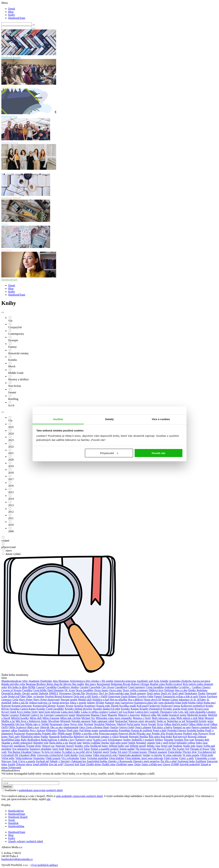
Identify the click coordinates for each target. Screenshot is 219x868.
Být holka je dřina (18, 687)
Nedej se (162, 721)
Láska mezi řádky (71, 712)
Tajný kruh (58, 749)
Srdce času (202, 743)
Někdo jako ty (33, 724)
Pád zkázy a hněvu (162, 727)
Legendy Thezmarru (161, 712)
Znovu (167, 764)
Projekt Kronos (174, 733)
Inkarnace (184, 700)
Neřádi (45, 724)
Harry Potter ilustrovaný (47, 700)
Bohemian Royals (121, 684)
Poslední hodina (196, 730)
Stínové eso (48, 746)
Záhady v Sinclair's (60, 761)
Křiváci (5, 709)
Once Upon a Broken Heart (94, 727)
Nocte (144, 724)
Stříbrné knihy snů (119, 746)
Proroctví (203, 733)
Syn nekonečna (20, 749)
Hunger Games (170, 700)
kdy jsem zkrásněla (164, 703)
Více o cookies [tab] (161, 419)
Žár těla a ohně (169, 761)
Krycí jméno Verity (27, 712)
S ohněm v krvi (66, 740)
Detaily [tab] (109, 419)
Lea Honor (129, 712)
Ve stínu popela (191, 755)
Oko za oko (56, 727)
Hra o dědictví (136, 700)
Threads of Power (200, 749)
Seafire (127, 740)
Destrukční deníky (11, 693)
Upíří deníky (71, 755)
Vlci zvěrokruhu (70, 758)
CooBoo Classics (201, 687)
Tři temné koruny (138, 752)
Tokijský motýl (101, 752)
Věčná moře (207, 755)
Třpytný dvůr (190, 752)
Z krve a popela (27, 761)
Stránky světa (82, 746)
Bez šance (91, 684)
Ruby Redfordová (31, 740)
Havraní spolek (69, 700)
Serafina (179, 740)
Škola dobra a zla (59, 743)
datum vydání (11, 554)
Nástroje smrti (136, 721)
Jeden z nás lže (20, 703)
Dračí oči (166, 693)
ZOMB (175, 764)
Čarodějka (51, 687)
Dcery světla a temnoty (135, 690)
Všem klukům (116, 758)
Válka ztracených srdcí (105, 755)
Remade (124, 737)
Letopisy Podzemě (20, 715)
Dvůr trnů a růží (82, 696)
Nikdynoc (110, 724)
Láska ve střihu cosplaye (95, 712)
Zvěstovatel (15, 767)
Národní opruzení (81, 721)
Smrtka (105, 743)
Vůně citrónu (171, 758)
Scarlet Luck (100, 740)
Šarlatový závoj (84, 740)
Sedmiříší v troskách (143, 740)
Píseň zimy (73, 730)
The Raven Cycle (162, 749)
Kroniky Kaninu (130, 709)
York (15, 761)
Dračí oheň (178, 693)
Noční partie (133, 724)
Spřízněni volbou (186, 743)
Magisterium (83, 715)
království (155, 706)
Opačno (114, 727)
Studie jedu (189, 746)
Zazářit (12, 764)
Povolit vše (159, 453)
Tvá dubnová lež (207, 752)
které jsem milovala (49, 712)
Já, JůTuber (200, 700)
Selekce (159, 740)
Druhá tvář (14, 696)
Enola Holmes (129, 696)
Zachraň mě (42, 761)
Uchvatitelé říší (10, 755)
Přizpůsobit (109, 453)
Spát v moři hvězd (166, 743)
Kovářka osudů (128, 706)
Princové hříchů (127, 733)
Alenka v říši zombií (102, 681)
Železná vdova (24, 764)
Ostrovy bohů (127, 727)
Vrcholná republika (97, 758)
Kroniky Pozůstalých (151, 709)
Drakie (202, 693)
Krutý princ (188, 709)
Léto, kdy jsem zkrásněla (192, 712)
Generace (7, 700)
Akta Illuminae (61, 681)
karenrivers (127, 703)
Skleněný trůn (41, 743)
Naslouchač (121, 721)
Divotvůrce (92, 693)
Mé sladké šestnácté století (172, 715)
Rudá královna (49, 740)
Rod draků (166, 737)
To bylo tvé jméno (51, 752)
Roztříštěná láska (11, 740)
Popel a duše (160, 730)
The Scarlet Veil (181, 749)
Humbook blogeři (18, 817)
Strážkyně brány (99, 746)
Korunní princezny (22, 706)
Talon (87, 749)
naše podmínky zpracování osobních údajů (79, 796)
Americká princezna (125, 681)
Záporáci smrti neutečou (146, 761)
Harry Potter (26, 700)
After (25, 681)
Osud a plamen (143, 727)
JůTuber (100, 703)
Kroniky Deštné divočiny (79, 709)
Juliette (91, 703)
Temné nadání (127, 749)
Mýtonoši (65, 721)
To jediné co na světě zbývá (77, 752)
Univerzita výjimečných (50, 755)
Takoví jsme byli (74, 749)
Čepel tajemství (137, 687)
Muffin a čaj (8, 721)
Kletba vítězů (196, 703)
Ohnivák (45, 727)
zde (48, 799)
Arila (156, 681)
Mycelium (54, 721)
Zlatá (83, 764)
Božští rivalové (174, 684)
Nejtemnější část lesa (13, 724)
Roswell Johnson (197, 737)
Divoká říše (79, 693)
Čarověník (95, 687)
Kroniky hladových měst (107, 709)
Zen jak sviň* (56, 764)
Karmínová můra (144, 703)
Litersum (49, 715)
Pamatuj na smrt (182, 727)
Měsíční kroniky (20, 718)
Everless (142, 696)
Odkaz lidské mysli (199, 724)
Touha (113, 752)
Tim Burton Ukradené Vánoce (24, 752)
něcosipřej (150, 721)
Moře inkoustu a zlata (164, 718)
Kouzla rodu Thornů (107, 706)
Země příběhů (40, 764)
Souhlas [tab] (58, 419)
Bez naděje (78, 684)
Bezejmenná (103, 684)
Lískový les (37, 715)
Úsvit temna (85, 755)
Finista (203, 696)
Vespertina (39, 758)
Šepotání (169, 740)
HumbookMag (16, 826)
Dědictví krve (156, 690)
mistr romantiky (123, 718)
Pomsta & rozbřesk (142, 730)
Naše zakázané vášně (103, 721)
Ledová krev (142, 712)
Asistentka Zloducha (180, 681)
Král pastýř (143, 706)
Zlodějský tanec (125, 764)
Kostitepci (90, 706)
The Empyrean (143, 749)
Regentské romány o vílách (104, 737)
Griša (15, 700)
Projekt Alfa (158, 733)
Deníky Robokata (198, 690)
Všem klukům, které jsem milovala (144, 758)
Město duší (36, 718)
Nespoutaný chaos (59, 724)
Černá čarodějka (155, 687)
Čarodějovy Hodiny (68, 687)
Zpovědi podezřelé (190, 764)
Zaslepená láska (186, 761)
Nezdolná (99, 724)
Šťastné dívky (34, 746)
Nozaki (152, 724)
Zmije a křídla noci (152, 764)
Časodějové (121, 687)
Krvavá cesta (202, 709)
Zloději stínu (109, 764)
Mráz (201, 718)
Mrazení (209, 718)
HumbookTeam (17, 18)
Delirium (169, 690)
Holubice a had (101, 700)
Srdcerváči (7, 746)
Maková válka (149, 715)
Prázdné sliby (50, 733)
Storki (12, 820)
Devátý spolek (30, 693)
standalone (20, 746)
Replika (144, 737)
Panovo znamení (201, 727)
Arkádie (164, 681)
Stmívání (60, 746)
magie (72, 715)
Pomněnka (125, 730)
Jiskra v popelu (78, 703)
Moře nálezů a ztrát (187, 718)
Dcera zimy (116, 690)
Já (192, 700)
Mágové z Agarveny (129, 715)
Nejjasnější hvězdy (196, 721)
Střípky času (153, 746)
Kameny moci (113, 703)
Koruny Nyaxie (65, 706)
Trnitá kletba (175, 752)
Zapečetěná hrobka (97, 761)
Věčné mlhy (8, 758)
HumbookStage (17, 814)
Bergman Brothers (36, 684)
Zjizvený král (72, 764)
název (7, 551)
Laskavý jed (115, 712)
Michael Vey (88, 718)
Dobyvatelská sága (119, 693)
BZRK (32, 687)
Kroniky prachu (172, 709)
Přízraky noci (144, 733)
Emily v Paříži (100, 696)
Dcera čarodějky (85, 690)
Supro (199, 746)
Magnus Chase (99, 715)
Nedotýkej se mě (176, 721)
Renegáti (134, 737)
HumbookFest (16, 811)
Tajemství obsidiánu (40, 749)
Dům (23, 696)
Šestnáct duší (202, 740)
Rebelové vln (81, 737)
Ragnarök (54, 737)
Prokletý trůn (190, 733)
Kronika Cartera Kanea (23, 709)
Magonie (112, 715)
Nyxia (160, 724)
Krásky (210, 706)
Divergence (65, 693)
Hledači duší (85, 700)
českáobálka (171, 687)
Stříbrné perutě (138, 746)
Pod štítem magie (89, 730)
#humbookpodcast (11, 681)
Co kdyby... (185, 687)
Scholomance (115, 740)
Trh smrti (122, 752)
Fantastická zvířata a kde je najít (180, 696)
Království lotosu (171, 706)
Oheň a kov (33, 727)
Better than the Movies (59, 684)
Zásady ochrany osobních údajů (26, 841)
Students (178, 746)
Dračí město (154, 693)
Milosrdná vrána (105, 718)
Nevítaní (89, 724)
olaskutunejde (71, 727)
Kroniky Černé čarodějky (50, 709)
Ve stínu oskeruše (172, 755)
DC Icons (70, 690)
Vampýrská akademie (130, 755)
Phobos (62, 730)
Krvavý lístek (9, 712)
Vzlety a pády (186, 758)
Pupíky (45, 737)
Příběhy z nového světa (85, 733)
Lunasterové (61, 715)
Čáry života (108, 687)
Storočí (70, 746)
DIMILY (54, 693)
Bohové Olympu (140, 684)
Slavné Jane (75, 743)
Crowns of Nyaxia (11, 690)
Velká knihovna (24, 758)
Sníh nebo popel (119, 743)
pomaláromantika (109, 730)
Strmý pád (166, 746)
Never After (77, 724)
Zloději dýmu (94, 764)
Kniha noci (210, 703)
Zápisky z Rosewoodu (120, 761)
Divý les (103, 693)
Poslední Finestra (177, 730)
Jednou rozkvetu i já (40, 703)
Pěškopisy (52, 730)
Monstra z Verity (142, 718)
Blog (11, 12)
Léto (175, 712)
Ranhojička (67, 737)
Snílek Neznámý (137, 743)
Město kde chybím (70, 718)
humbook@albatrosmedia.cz (17, 859)
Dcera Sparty (101, 690)
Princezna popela (108, 733)
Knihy (12, 15)
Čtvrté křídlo (40, 690)
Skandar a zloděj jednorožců (17, 743)
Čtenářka (27, 690)
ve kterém (157, 755)
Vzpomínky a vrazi (205, 758)
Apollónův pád (145, 681)
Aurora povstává (201, 681)
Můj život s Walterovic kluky (32, 721)
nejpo (210, 721)
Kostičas (79, 706)
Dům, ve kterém (35, 696)
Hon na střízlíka (118, 700)
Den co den (181, 690)
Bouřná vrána (157, 684)
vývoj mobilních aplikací (44, 865)
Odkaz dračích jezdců (176, 724)
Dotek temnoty (138, 693)
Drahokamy (191, 693)
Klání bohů (181, 703)
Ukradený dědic (28, 755)
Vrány (83, 758)
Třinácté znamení (158, 752)
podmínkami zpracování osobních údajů (41, 790)
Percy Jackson (38, 730)
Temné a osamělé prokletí (105, 749)
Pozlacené (19, 733)
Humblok (13, 823)
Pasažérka (24, 730)
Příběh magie (65, 733)
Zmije (138, 764)
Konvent (6, 706)
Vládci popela (53, 758)
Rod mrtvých (180, 737)
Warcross (6, 761)
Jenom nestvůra (60, 703)
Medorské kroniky (197, 715)
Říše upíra (154, 737)
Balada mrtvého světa (13, 684)
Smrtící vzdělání (91, 743)
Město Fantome (51, 718)
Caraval (41, 687)
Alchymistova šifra (80, 681)
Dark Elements (56, 690)
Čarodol (84, 687)
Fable (150, 696)
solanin (151, 743)
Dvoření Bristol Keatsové (59, 696)
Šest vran (189, 740)
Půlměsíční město (30, 737)
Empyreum (114, 696)
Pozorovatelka (34, 733)
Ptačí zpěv (14, 737)
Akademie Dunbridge (40, 681)
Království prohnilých (193, 706)
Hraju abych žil (153, 700)
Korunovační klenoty (44, 706)
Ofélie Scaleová (17, 727)
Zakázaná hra (79, 761)
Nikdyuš (121, 724)
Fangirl (158, 696)
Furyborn (212, 696)
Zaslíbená (201, 761)
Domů (12, 9)
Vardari (146, 755)
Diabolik (43, 693)
